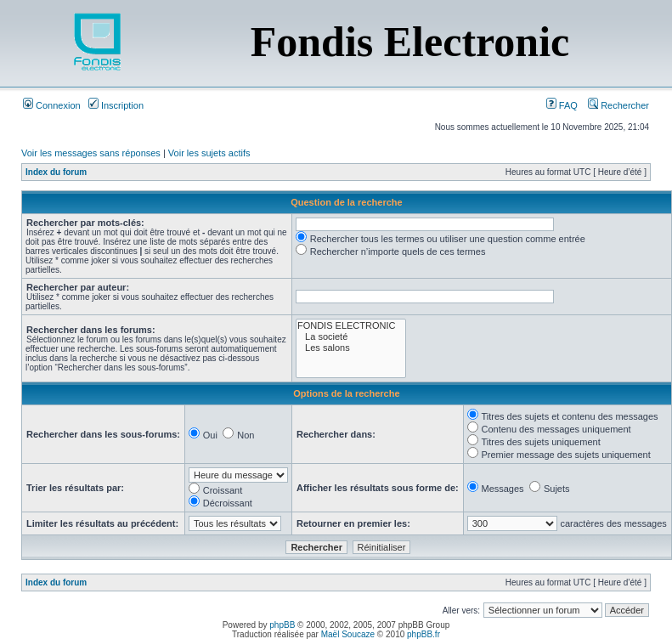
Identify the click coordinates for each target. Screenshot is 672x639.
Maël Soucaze (348, 634)
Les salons (351, 348)
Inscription (116, 105)
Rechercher (618, 105)
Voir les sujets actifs (209, 153)
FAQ (562, 105)
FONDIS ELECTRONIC (351, 326)
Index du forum (56, 172)
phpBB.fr (424, 634)
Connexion (52, 105)
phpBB (282, 625)
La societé (351, 337)
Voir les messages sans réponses (91, 153)
